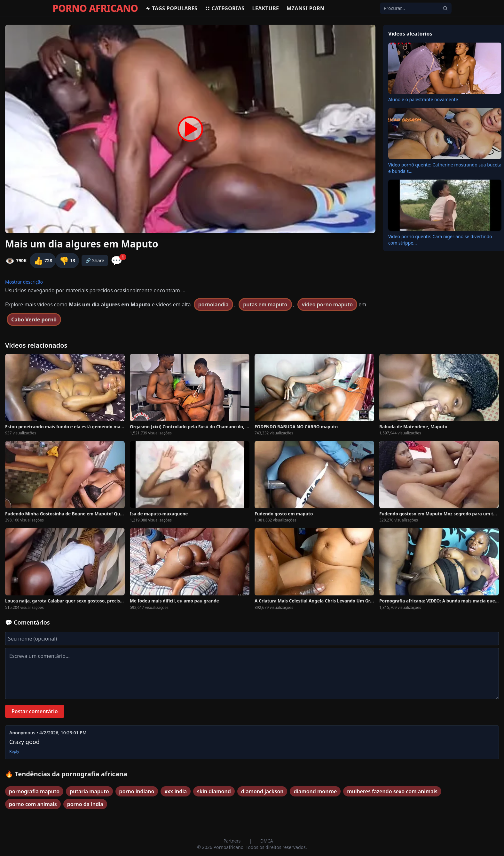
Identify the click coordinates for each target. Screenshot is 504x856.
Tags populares (171, 8)
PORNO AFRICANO (95, 8)
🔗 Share (95, 260)
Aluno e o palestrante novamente (423, 99)
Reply (14, 752)
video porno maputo (327, 304)
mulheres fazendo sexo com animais (392, 791)
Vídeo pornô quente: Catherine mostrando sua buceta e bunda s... (445, 168)
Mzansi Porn (305, 8)
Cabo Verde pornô (34, 319)
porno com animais (33, 804)
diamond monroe (315, 791)
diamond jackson (262, 791)
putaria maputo (89, 791)
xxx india (176, 791)
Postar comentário (35, 711)
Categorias (225, 8)
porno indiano (137, 791)
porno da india (85, 804)
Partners (233, 841)
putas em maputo (265, 304)
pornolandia (213, 304)
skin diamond (214, 791)
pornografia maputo (34, 791)
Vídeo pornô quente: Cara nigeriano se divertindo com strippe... (440, 240)
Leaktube (266, 8)
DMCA (267, 841)
